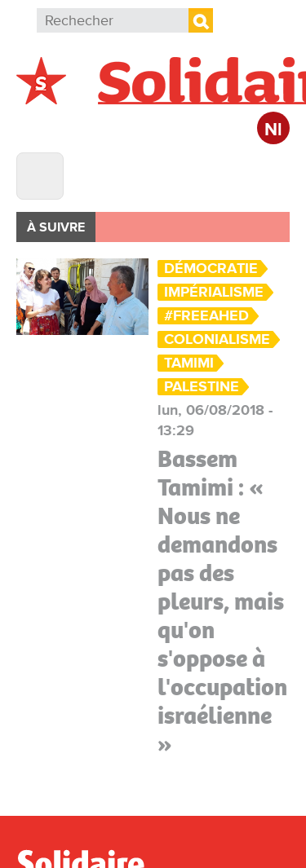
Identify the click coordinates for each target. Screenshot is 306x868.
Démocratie (211, 269)
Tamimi (189, 363)
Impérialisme (214, 292)
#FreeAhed (206, 316)
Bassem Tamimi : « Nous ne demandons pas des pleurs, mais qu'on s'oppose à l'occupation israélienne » (222, 601)
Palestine (202, 387)
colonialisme (217, 339)
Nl (273, 130)
